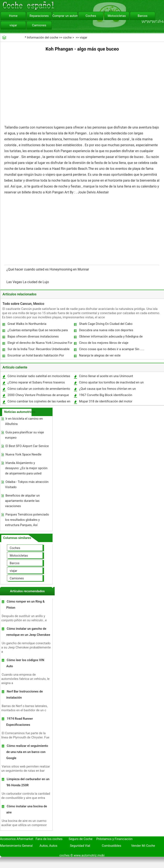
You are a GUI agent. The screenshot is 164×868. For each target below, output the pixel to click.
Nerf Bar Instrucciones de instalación (25, 695)
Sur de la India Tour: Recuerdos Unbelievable (39, 349)
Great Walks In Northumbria (27, 324)
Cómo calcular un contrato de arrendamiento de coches (39, 390)
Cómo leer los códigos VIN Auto (25, 663)
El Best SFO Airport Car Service (27, 446)
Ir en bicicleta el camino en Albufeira (24, 421)
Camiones (39, 25)
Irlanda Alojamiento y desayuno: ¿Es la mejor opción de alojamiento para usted (26, 468)
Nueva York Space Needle (23, 454)
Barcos (143, 16)
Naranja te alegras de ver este (100, 355)
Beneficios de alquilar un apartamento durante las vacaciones (22, 501)
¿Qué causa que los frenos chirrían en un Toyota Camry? (107, 390)
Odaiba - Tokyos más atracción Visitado (27, 484)
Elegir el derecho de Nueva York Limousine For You (40, 344)
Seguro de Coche (81, 839)
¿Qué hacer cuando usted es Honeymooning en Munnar (48, 269)
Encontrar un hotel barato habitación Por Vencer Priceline (36, 356)
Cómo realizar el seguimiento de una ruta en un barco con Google (27, 752)
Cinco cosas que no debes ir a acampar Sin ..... (112, 349)
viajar (13, 25)
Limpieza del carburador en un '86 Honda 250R (28, 782)
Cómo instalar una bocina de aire (27, 809)
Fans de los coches (49, 839)
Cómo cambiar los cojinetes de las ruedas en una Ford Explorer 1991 (39, 402)
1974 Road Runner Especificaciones (20, 722)
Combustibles (111, 846)
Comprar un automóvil (65, 16)
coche (67, 38)
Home (13, 16)
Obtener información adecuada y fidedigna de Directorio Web (111, 337)
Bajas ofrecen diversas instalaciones (33, 336)
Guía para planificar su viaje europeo (24, 435)
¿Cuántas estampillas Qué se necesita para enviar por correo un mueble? (37, 331)
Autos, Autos (48, 846)
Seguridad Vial (80, 846)
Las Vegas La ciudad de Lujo (28, 282)
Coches (91, 16)
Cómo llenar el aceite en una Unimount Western (106, 377)
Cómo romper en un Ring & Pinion (25, 605)
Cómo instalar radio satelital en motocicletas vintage (39, 377)
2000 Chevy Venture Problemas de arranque (38, 395)
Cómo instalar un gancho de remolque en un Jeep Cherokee (28, 632)
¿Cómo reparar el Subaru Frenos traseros (36, 382)
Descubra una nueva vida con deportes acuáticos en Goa (106, 331)
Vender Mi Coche (143, 846)
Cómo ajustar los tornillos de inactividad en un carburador (111, 383)
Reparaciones (39, 16)
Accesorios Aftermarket (17, 839)
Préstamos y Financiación (114, 839)
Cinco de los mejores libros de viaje (104, 343)
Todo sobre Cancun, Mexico (23, 304)
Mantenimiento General (16, 846)
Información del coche (43, 38)
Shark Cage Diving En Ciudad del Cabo (106, 324)
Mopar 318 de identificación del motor (106, 401)
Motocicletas (117, 16)
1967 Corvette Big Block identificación (106, 395)
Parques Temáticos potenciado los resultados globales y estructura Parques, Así (27, 520)
